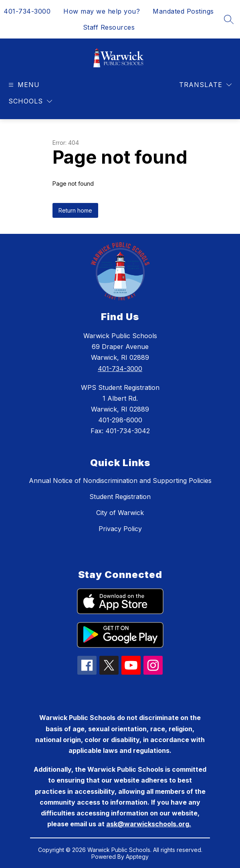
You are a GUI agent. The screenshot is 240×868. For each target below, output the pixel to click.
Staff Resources (109, 27)
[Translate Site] (205, 85)
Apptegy (137, 857)
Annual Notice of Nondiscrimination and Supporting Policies (120, 481)
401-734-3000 (27, 11)
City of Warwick (120, 513)
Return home (75, 210)
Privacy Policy (120, 529)
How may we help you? (102, 11)
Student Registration (120, 497)
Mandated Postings (183, 11)
